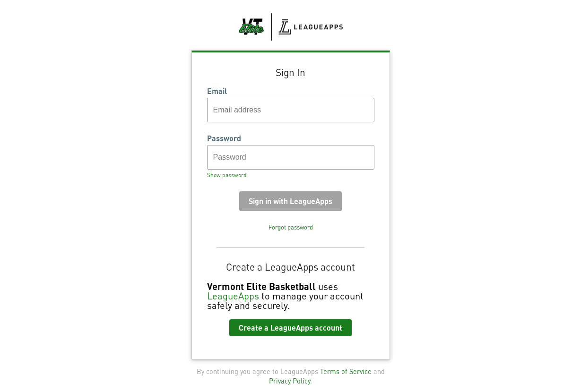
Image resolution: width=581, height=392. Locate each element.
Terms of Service (346, 371)
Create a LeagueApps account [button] (290, 328)
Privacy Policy (290, 381)
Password (224, 138)
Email (217, 91)
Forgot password (291, 227)
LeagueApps (233, 296)
